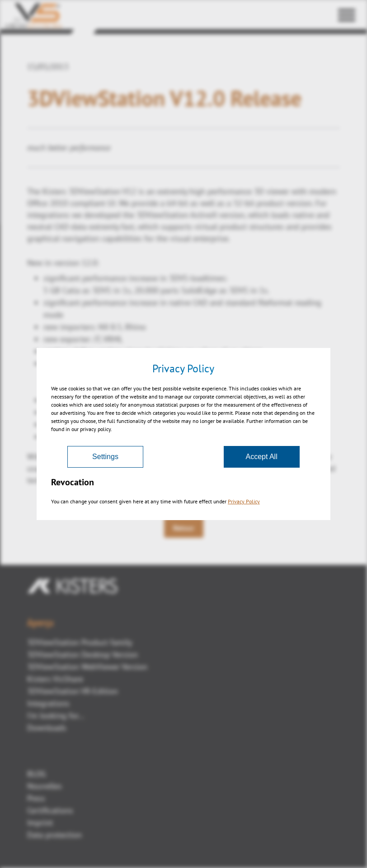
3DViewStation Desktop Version (82, 655)
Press (36, 798)
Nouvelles (45, 786)
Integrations (48, 703)
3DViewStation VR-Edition (73, 691)
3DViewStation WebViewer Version (87, 667)
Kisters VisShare (55, 679)
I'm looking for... (56, 716)
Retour (184, 528)
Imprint (40, 823)
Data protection (54, 835)
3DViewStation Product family (80, 642)
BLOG (37, 774)
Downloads (47, 728)
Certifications (50, 810)
